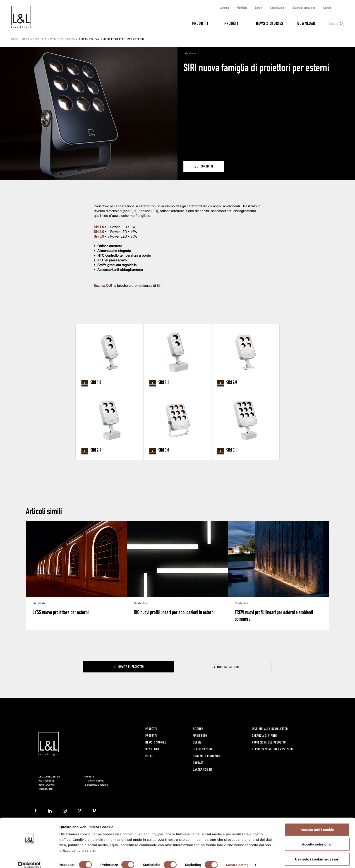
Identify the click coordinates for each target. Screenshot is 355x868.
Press (149, 756)
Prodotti (200, 23)
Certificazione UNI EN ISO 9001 (273, 749)
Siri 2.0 (99, 232)
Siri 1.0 (99, 227)
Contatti (327, 8)
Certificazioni (277, 8)
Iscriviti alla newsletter (270, 729)
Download (306, 23)
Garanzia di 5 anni (264, 735)
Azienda (225, 8)
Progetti (232, 23)
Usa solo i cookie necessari (317, 853)
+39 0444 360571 (96, 781)
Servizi (259, 8)
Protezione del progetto (269, 742)
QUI (109, 286)
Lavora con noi (203, 769)
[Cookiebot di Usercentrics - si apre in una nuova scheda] (29, 859)
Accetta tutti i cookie (317, 824)
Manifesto (242, 8)
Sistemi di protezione (304, 8)
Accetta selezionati (317, 838)
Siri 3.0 (99, 237)
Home (15, 39)
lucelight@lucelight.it (97, 785)
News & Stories (270, 23)
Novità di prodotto (61, 39)
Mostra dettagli (238, 859)
